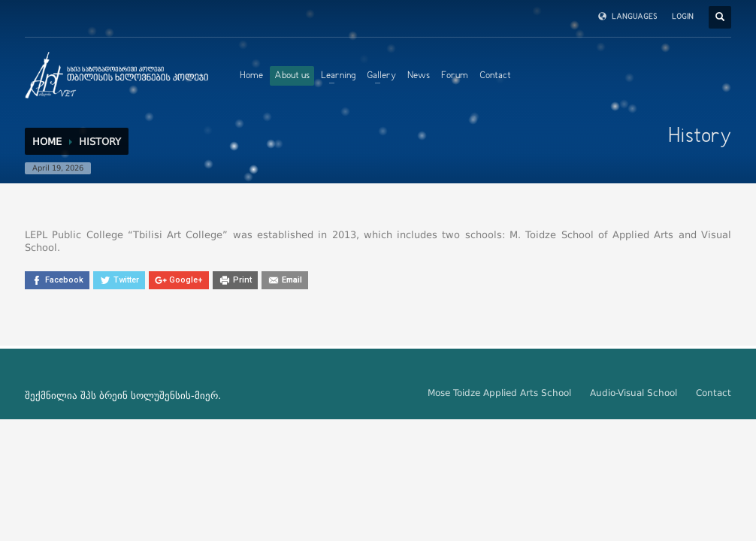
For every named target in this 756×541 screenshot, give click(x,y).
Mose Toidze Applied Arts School (499, 393)
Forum (455, 76)
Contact (495, 76)
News (419, 76)
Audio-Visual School (634, 393)
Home (251, 76)
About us (292, 76)
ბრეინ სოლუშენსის (145, 396)
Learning (338, 76)
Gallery (381, 76)
